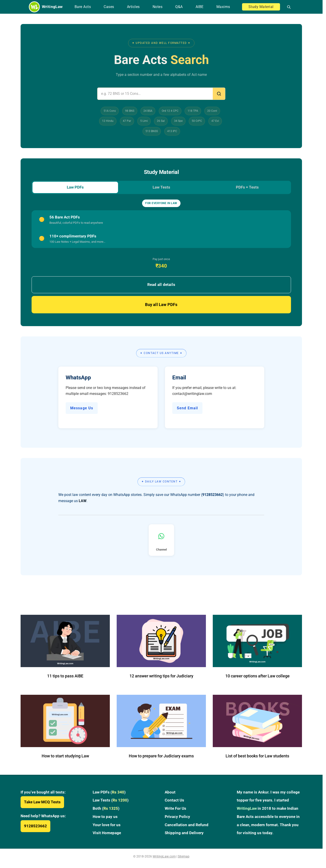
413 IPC (172, 131)
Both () (106, 809)
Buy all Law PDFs (161, 305)
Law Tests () (111, 801)
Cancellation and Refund (187, 825)
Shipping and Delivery (184, 833)
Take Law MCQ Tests (42, 803)
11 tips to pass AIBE (65, 677)
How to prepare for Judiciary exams (161, 757)
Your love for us (107, 825)
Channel (161, 543)
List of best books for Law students (257, 757)
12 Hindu (108, 121)
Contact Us (174, 801)
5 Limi (144, 121)
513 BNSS (152, 131)
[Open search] (287, 7)
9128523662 (35, 827)
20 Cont (212, 111)
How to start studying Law (65, 757)
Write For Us (175, 809)
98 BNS (130, 111)
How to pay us (105, 817)
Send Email (187, 409)
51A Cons (110, 111)
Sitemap (184, 857)
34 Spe (178, 121)
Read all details (161, 285)
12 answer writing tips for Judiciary (161, 677)
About (170, 793)
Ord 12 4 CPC (170, 111)
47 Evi (215, 121)
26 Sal (161, 121)
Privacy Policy (177, 817)
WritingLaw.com (164, 857)
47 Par (127, 121)
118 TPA (193, 111)
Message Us (82, 409)
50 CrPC (197, 121)
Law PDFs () (109, 793)
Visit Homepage (107, 833)
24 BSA (148, 111)
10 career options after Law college (257, 677)
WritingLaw (247, 809)
